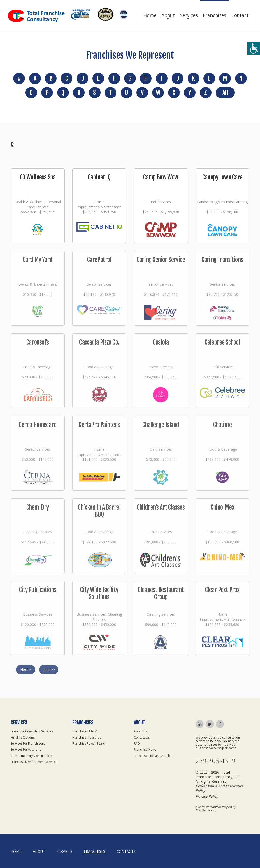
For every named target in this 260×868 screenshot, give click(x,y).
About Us (141, 731)
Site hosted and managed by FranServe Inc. (216, 808)
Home (150, 15)
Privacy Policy (207, 796)
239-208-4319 (215, 761)
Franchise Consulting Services (32, 731)
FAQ (137, 743)
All (225, 93)
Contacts (126, 851)
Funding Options (23, 737)
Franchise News (145, 750)
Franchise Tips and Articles (153, 756)
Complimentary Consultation (31, 756)
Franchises (215, 15)
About (168, 15)
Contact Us (142, 737)
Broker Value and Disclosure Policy (220, 788)
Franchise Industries (87, 737)
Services (189, 15)
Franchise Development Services (34, 762)
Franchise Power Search (89, 743)
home (16, 851)
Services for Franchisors (28, 743)
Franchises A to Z (85, 731)
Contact (240, 15)
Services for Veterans (26, 750)
